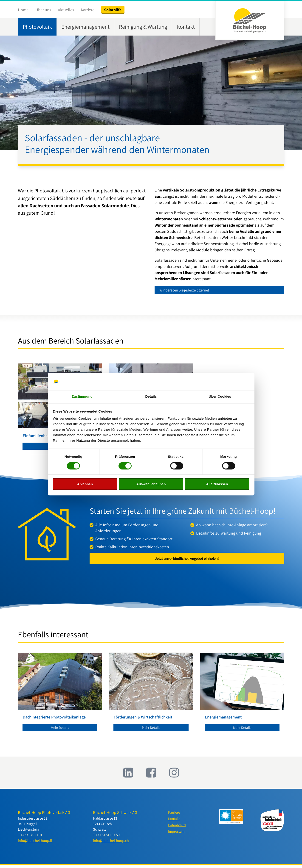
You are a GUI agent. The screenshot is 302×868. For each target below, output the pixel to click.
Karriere (88, 10)
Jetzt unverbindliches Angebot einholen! (187, 560)
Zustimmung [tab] (82, 396)
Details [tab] (151, 396)
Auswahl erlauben (151, 484)
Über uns (43, 10)
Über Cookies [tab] (220, 396)
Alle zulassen (217, 484)
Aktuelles (66, 10)
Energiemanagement (85, 27)
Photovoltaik (37, 27)
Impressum (177, 835)
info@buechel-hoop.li (35, 843)
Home (23, 10)
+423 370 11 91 (31, 838)
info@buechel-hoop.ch (111, 843)
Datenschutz (178, 829)
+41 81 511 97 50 (108, 838)
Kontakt (186, 27)
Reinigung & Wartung (143, 27)
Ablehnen (85, 484)
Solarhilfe (113, 10)
